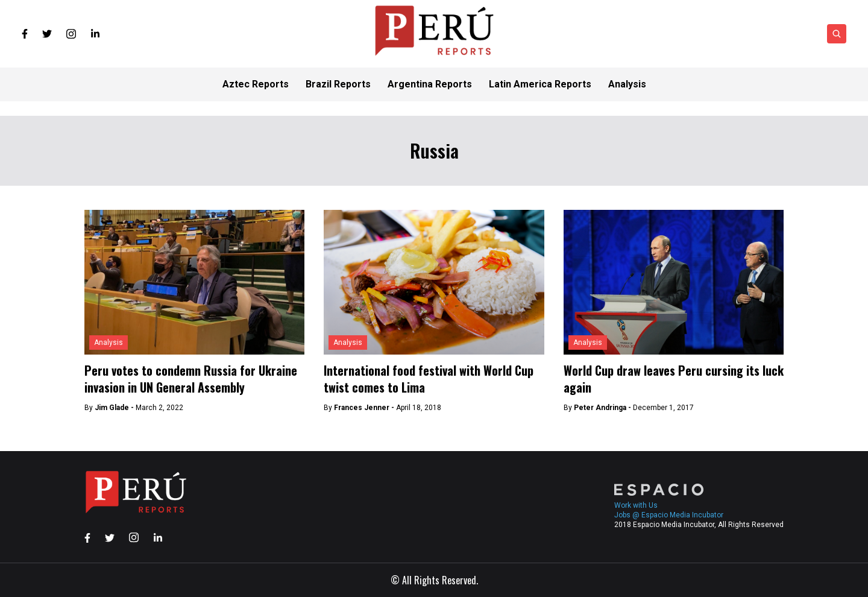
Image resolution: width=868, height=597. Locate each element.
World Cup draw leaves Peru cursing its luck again (674, 379)
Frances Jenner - (365, 408)
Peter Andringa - (603, 408)
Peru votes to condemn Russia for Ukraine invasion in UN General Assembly (191, 379)
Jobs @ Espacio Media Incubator (669, 515)
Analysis (108, 343)
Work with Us (636, 505)
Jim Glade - (115, 408)
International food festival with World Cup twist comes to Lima (429, 379)
